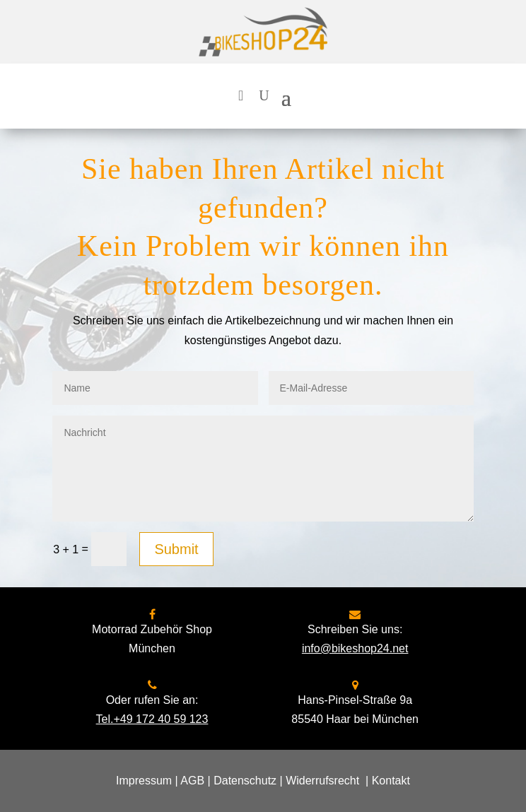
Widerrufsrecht (322, 781)
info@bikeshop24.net (355, 648)
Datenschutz (245, 781)
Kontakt (391, 781)
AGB (192, 781)
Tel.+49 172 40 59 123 (152, 719)
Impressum (144, 781)
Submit (176, 549)
